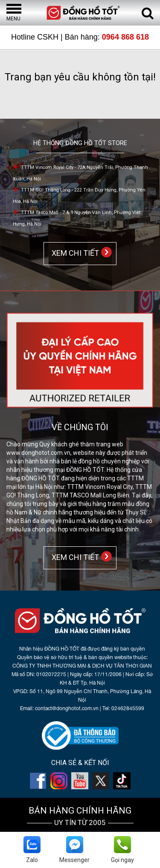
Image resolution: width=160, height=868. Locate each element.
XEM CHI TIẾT (74, 253)
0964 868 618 (125, 37)
